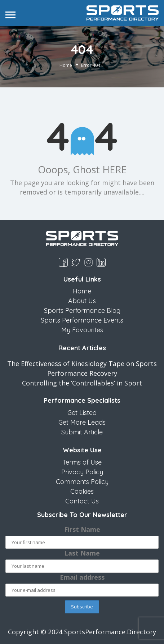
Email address (82, 577)
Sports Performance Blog (82, 310)
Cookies (82, 491)
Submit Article (82, 432)
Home (66, 65)
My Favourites (82, 330)
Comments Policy (82, 482)
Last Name (82, 553)
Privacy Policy (82, 472)
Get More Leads (82, 422)
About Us (82, 301)
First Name (82, 529)
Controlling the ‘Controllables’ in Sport (82, 383)
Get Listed (82, 413)
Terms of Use (82, 462)
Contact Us (82, 501)
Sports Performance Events (82, 320)
